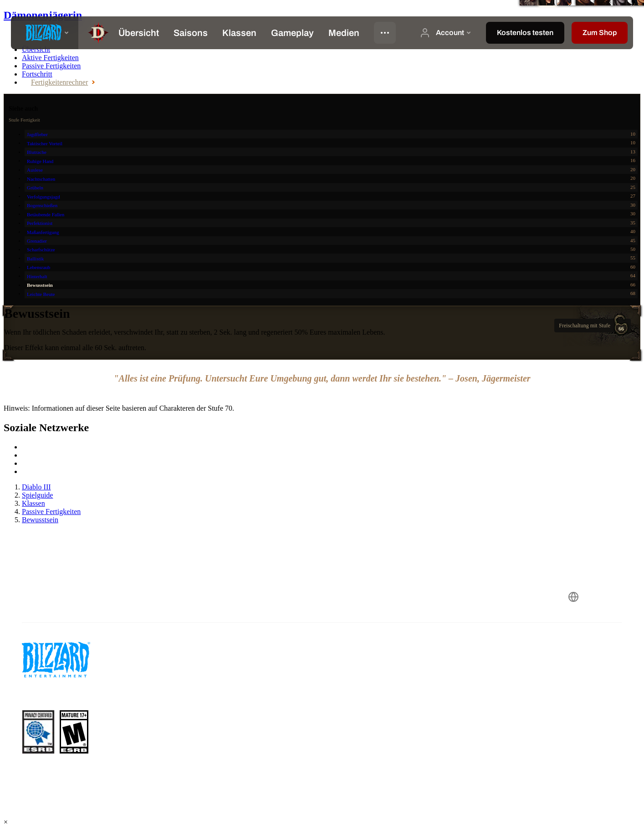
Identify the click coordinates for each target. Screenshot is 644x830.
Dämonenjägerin (43, 15)
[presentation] (45, 33)
